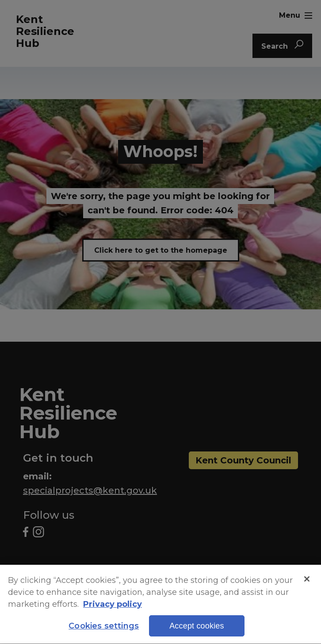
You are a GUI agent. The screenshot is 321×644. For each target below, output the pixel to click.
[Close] (307, 581)
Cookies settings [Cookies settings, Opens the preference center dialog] (104, 628)
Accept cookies (197, 628)
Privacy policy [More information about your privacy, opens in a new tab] (113, 606)
